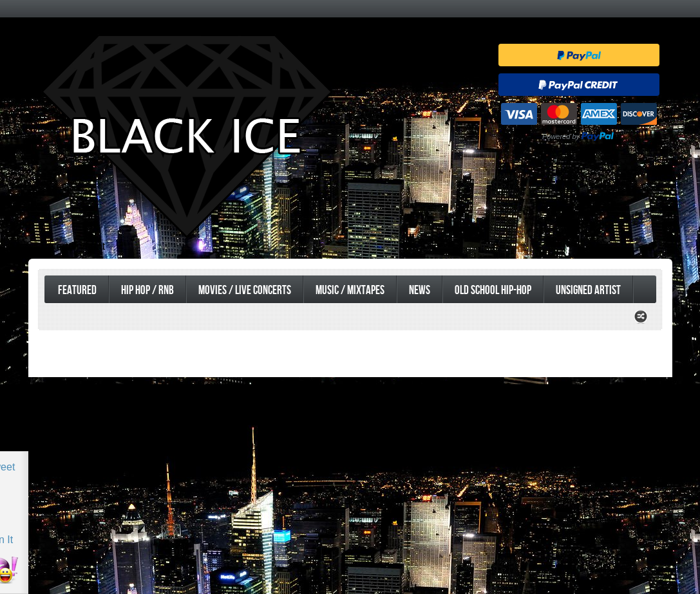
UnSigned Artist (588, 291)
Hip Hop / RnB (147, 291)
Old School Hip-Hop (493, 291)
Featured (77, 291)
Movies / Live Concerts (245, 291)
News (420, 291)
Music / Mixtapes (350, 291)
